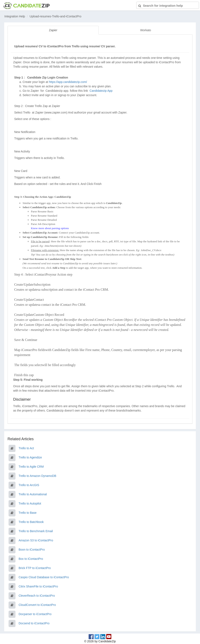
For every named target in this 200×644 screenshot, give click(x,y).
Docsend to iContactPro (34, 623)
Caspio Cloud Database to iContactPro (44, 577)
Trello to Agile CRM (31, 467)
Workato (146, 30)
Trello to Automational (33, 494)
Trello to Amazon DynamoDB (37, 476)
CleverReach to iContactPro (37, 596)
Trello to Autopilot (30, 503)
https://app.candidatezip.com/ (68, 82)
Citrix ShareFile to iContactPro (38, 586)
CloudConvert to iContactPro (37, 605)
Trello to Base (28, 513)
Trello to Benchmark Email (36, 531)
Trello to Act (26, 448)
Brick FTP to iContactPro (35, 568)
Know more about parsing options (50, 228)
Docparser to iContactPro (35, 614)
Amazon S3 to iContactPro (36, 540)
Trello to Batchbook (31, 522)
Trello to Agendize (30, 457)
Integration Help (15, 16)
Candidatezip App (102, 91)
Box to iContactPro (31, 559)
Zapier (53, 30)
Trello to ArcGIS (29, 485)
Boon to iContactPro (32, 550)
